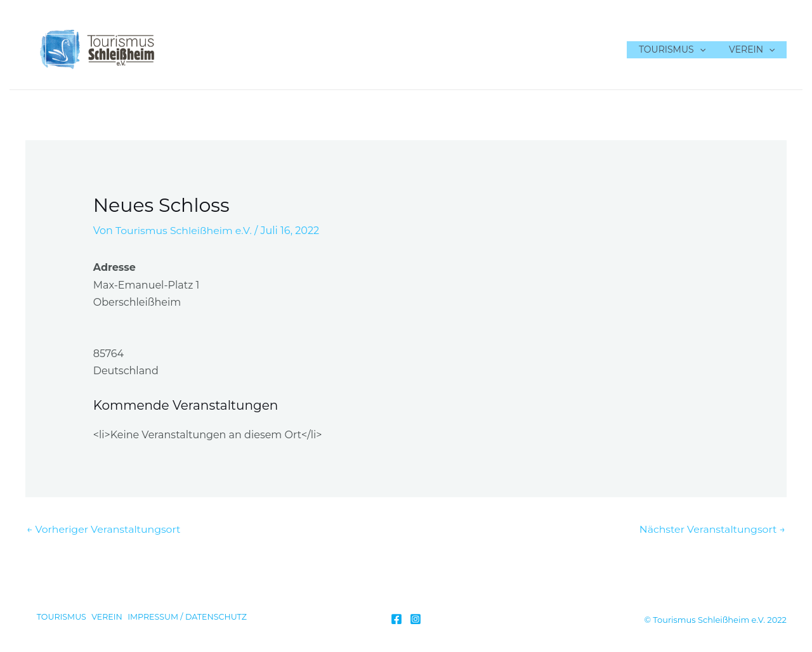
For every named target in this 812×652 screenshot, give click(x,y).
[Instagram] (416, 619)
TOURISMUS (680, 50)
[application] (708, 50)
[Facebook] (396, 619)
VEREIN (755, 50)
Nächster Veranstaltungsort (711, 529)
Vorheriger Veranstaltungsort (105, 529)
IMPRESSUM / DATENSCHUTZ (189, 618)
